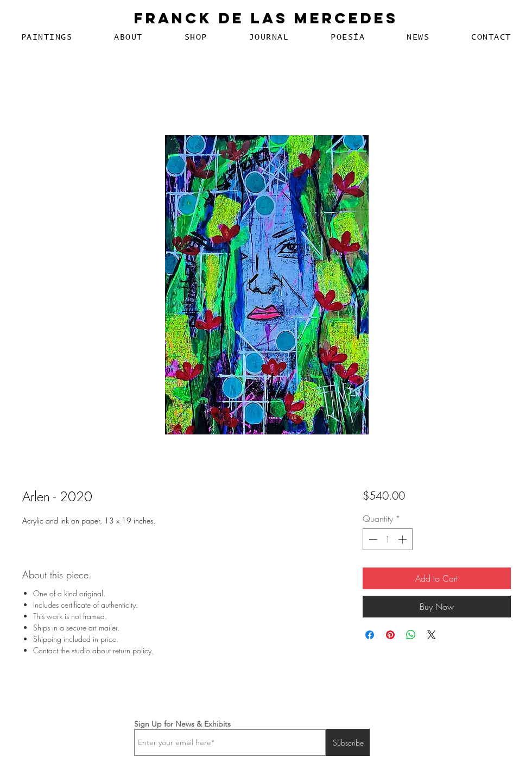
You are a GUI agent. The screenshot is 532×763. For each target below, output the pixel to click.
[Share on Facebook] (370, 635)
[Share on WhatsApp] (411, 635)
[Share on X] (432, 635)
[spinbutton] (388, 539)
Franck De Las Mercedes (266, 18)
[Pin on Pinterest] (390, 635)
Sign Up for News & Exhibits (182, 724)
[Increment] (403, 539)
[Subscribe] (348, 742)
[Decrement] (372, 539)
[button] (47, 37)
